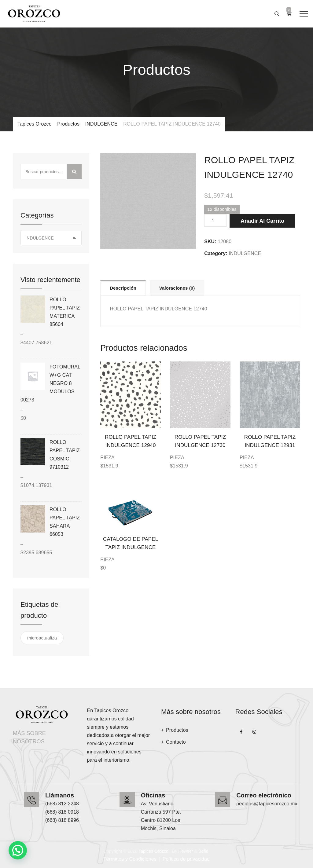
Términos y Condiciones (130, 859)
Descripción (123, 288)
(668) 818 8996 (62, 820)
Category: (216, 253)
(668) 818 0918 (62, 812)
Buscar (74, 172)
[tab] (123, 288)
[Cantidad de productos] (215, 220)
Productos (177, 730)
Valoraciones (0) (177, 288)
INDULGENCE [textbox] (50, 238)
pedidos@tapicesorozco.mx (267, 804)
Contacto (176, 742)
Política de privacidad (186, 859)
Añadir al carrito (262, 221)
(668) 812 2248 (62, 804)
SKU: (210, 242)
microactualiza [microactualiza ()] (42, 638)
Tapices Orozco (153, 851)
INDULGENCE (245, 253)
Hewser (186, 851)
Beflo (203, 851)
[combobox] (51, 238)
